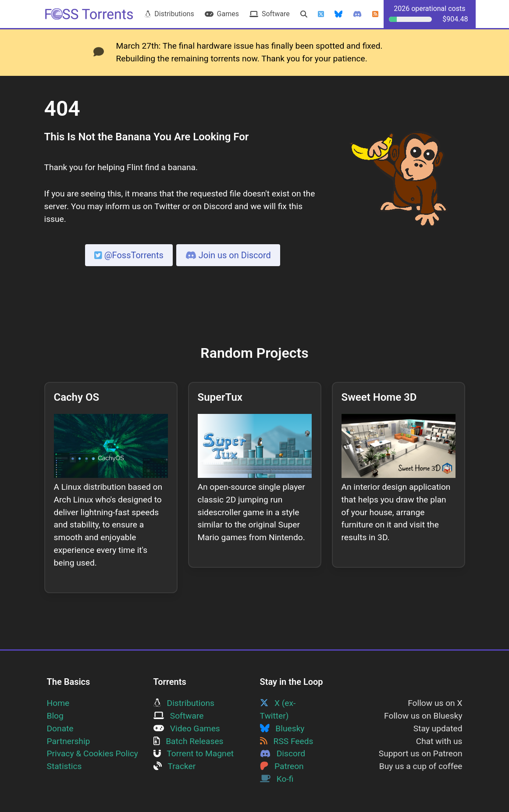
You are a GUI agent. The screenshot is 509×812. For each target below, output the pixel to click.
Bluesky (282, 728)
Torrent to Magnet (194, 753)
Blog (55, 716)
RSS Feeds (287, 741)
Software (270, 14)
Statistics (64, 766)
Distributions (169, 14)
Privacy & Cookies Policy (93, 753)
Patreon (282, 766)
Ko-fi (277, 779)
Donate (60, 728)
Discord (283, 753)
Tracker (175, 766)
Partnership (69, 741)
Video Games (187, 728)
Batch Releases (189, 741)
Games (222, 14)
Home (58, 703)
